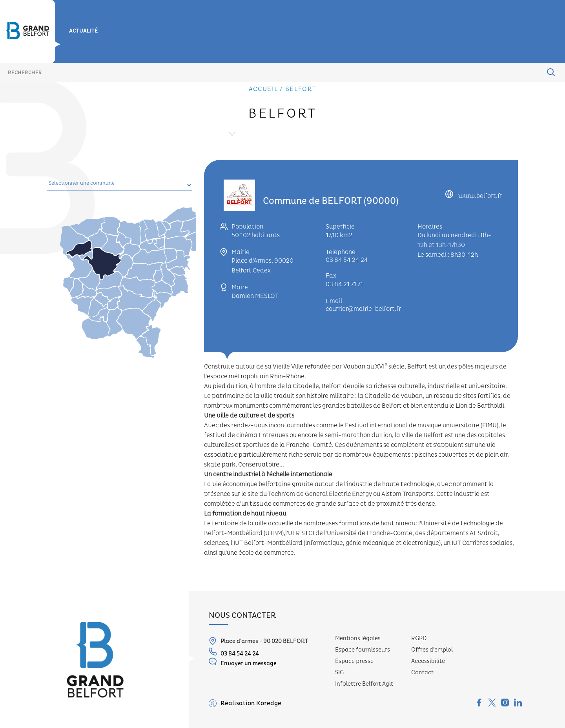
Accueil (263, 89)
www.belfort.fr (480, 196)
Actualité (84, 31)
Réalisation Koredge (245, 703)
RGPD (419, 638)
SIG (339, 673)
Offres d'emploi (432, 650)
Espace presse (354, 661)
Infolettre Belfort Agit (364, 684)
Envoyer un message (243, 662)
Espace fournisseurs (363, 650)
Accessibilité (428, 661)
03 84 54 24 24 (347, 260)
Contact (422, 673)
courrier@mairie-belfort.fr (363, 309)
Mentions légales (358, 638)
